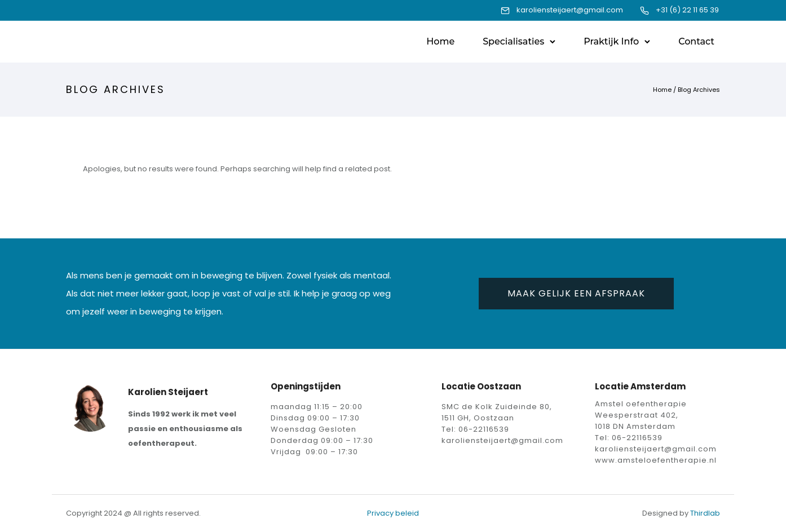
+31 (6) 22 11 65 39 (687, 10)
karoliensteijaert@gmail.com (570, 10)
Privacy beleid (393, 513)
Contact (696, 41)
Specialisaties (513, 41)
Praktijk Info (611, 41)
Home (440, 41)
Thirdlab (705, 513)
